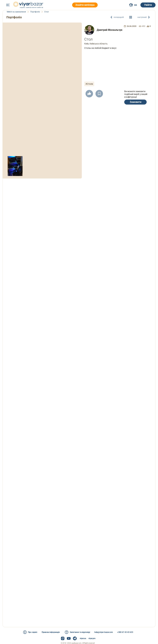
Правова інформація (51, 632)
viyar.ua (83, 638)
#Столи (89, 84)
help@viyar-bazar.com (104, 632)
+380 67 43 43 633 (125, 632)
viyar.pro (92, 638)
